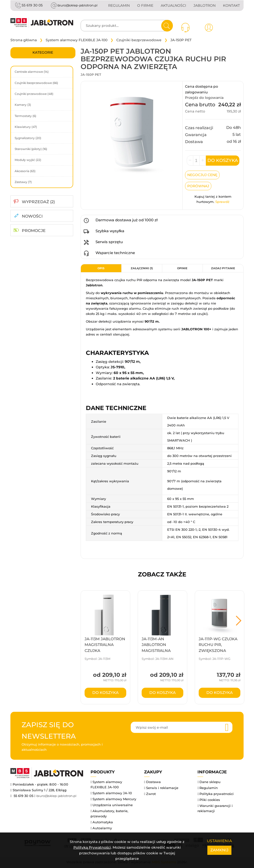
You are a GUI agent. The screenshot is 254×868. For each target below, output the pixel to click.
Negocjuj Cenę (202, 175)
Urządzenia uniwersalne (113, 805)
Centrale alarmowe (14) (32, 72)
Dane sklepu (210, 782)
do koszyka (105, 693)
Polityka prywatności (217, 794)
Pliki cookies (210, 800)
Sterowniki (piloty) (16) (31, 149)
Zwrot (151, 794)
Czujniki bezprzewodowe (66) (36, 83)
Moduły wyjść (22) (28, 160)
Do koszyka (223, 161)
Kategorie (43, 53)
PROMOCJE (34, 231)
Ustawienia (219, 841)
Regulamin (119, 5)
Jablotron (205, 5)
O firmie (145, 5)
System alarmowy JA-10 (112, 793)
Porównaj (198, 187)
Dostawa (153, 782)
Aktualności (173, 5)
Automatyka (103, 823)
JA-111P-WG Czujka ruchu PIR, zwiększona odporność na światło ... (218, 651)
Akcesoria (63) (25, 171)
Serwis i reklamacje (162, 788)
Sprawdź (222, 202)
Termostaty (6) (25, 116)
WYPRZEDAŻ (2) (38, 202)
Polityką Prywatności (92, 847)
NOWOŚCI (32, 217)
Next (239, 621)
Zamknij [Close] (219, 850)
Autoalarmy (102, 829)
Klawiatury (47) (26, 127)
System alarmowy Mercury (114, 799)
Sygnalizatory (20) (28, 138)
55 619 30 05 (28, 5)
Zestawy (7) (23, 182)
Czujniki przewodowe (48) (34, 94)
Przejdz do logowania (204, 98)
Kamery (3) (23, 105)
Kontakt (231, 5)
